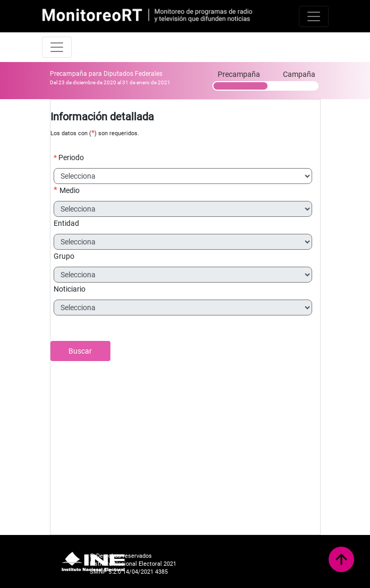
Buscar (80, 351)
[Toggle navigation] (314, 16)
